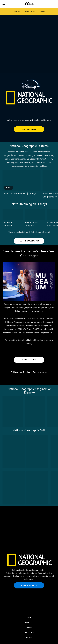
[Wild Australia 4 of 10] (37, 488)
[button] (4, 4)
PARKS (29, 638)
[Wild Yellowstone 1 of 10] (14, 452)
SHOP (29, 618)
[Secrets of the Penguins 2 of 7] (35, 214)
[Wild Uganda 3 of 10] (14, 488)
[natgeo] (29, 610)
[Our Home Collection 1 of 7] (13, 214)
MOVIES (29, 628)
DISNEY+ (29, 623)
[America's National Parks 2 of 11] (35, 412)
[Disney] (29, 4)
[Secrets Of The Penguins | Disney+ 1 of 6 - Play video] (21, 181)
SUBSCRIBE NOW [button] (29, 585)
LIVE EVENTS (29, 633)
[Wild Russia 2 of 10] (37, 452)
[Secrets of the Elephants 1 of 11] (13, 412)
